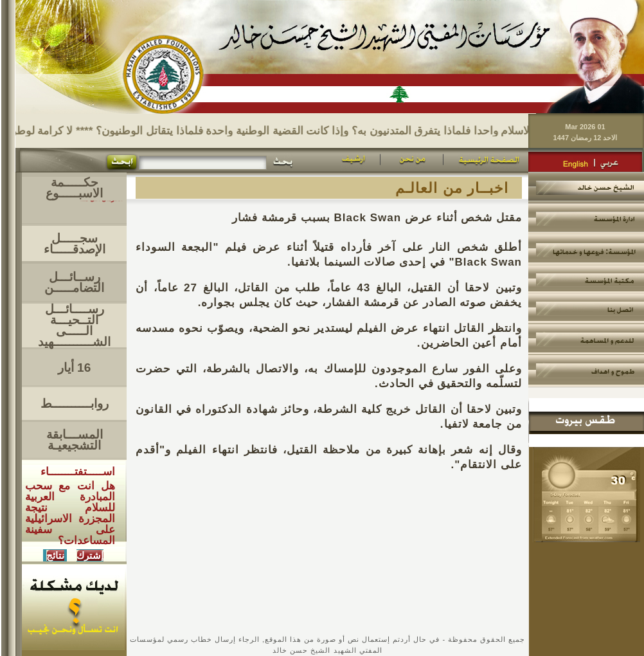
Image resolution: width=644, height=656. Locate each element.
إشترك (90, 555)
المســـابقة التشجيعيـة (75, 440)
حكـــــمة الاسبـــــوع (74, 188)
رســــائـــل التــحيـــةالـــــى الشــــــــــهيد (74, 325)
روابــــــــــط (75, 404)
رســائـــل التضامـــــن (74, 282)
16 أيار (74, 368)
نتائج (55, 555)
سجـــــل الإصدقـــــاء (75, 244)
